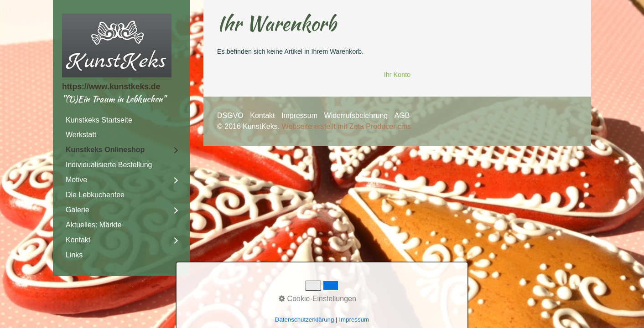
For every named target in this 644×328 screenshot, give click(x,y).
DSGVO (230, 115)
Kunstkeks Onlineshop (105, 150)
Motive (76, 180)
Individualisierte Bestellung (109, 165)
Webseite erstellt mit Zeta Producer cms (346, 126)
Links (74, 255)
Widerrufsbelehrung (356, 115)
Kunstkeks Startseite (99, 120)
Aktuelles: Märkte (94, 225)
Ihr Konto (397, 75)
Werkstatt (81, 135)
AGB (402, 115)
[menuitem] (121, 120)
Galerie (78, 210)
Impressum (299, 115)
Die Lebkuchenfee (95, 195)
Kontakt (78, 240)
